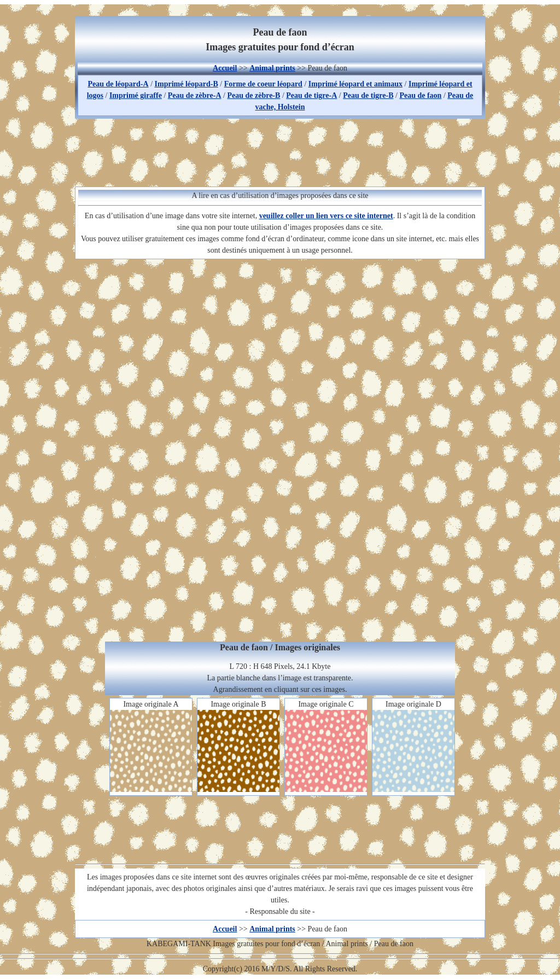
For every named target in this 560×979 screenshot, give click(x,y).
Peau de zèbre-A (195, 95)
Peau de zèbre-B (253, 95)
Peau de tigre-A (311, 95)
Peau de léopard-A (118, 84)
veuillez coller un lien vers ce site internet (326, 216)
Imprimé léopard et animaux (355, 84)
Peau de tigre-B (368, 95)
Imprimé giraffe (136, 95)
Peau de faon (420, 95)
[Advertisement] (280, 151)
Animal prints (272, 68)
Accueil (225, 68)
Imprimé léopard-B (186, 84)
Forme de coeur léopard (263, 84)
